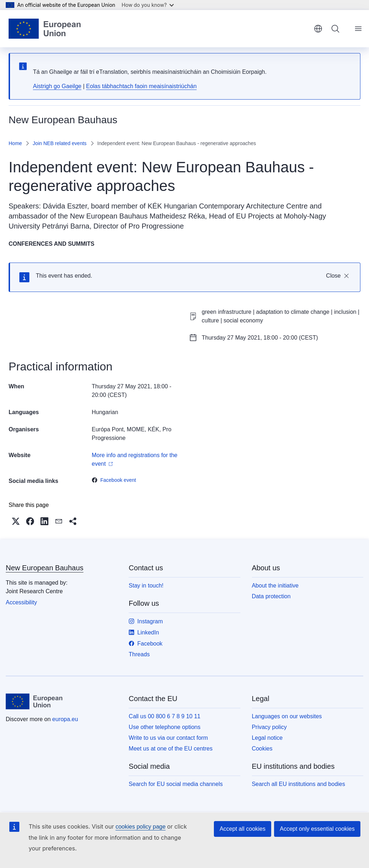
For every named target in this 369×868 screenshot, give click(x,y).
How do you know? (148, 5)
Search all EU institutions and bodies (299, 784)
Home (15, 143)
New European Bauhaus (45, 568)
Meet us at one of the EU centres (171, 749)
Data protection (271, 596)
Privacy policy (269, 727)
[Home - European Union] (45, 29)
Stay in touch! (146, 586)
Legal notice (267, 738)
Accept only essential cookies (317, 829)
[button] (16, 521)
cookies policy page (140, 827)
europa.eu (65, 719)
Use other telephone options (164, 727)
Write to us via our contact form (168, 738)
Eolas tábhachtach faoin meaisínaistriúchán (141, 86)
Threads (139, 654)
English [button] (318, 29)
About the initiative (275, 586)
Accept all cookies (243, 829)
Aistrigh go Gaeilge (57, 86)
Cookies (262, 749)
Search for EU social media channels (176, 784)
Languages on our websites (287, 716)
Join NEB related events (59, 143)
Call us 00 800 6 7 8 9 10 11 (164, 716)
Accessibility (21, 602)
